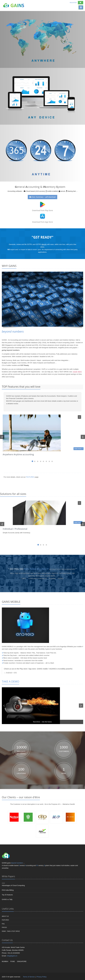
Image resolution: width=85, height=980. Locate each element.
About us (5, 916)
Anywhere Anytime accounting (18, 454)
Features (5, 920)
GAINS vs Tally (7, 899)
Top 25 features (7, 895)
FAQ (3, 924)
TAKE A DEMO (11, 681)
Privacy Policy (42, 977)
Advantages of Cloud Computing (13, 885)
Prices (4, 927)
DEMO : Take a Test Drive (11, 931)
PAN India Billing (8, 890)
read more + (79, 449)
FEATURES (30, 477)
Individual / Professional (15, 529)
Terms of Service (29, 977)
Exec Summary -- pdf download (42, 197)
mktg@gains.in (12, 956)
